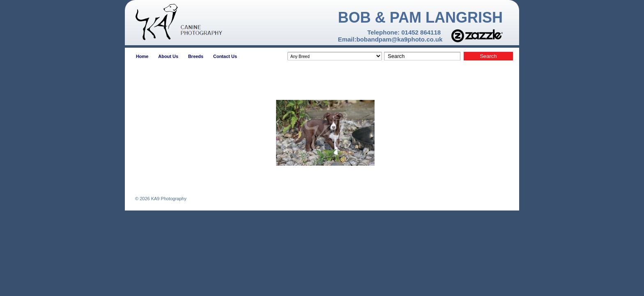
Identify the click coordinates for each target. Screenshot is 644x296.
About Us (168, 56)
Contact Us (225, 56)
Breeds (196, 56)
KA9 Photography (168, 199)
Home (142, 56)
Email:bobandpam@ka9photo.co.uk (390, 39)
